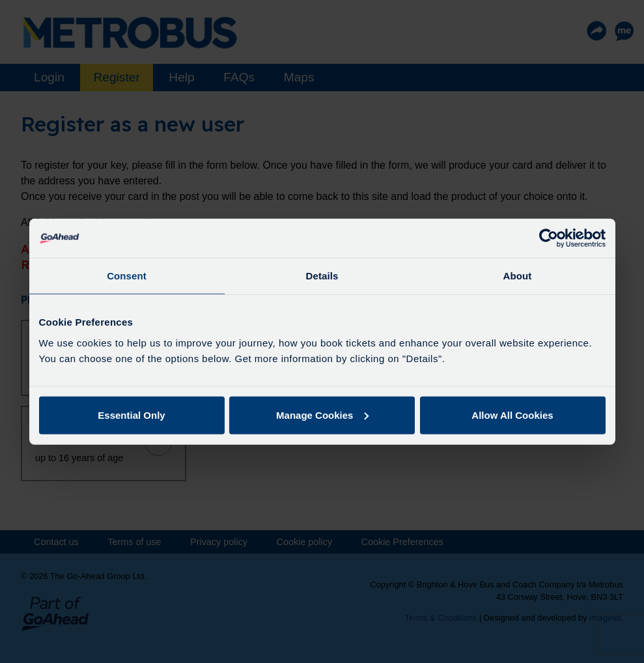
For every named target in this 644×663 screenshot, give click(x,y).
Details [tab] (322, 276)
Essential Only (131, 415)
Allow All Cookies (512, 415)
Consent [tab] (127, 276)
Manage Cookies (322, 415)
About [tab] (518, 276)
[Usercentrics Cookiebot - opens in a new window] (549, 238)
